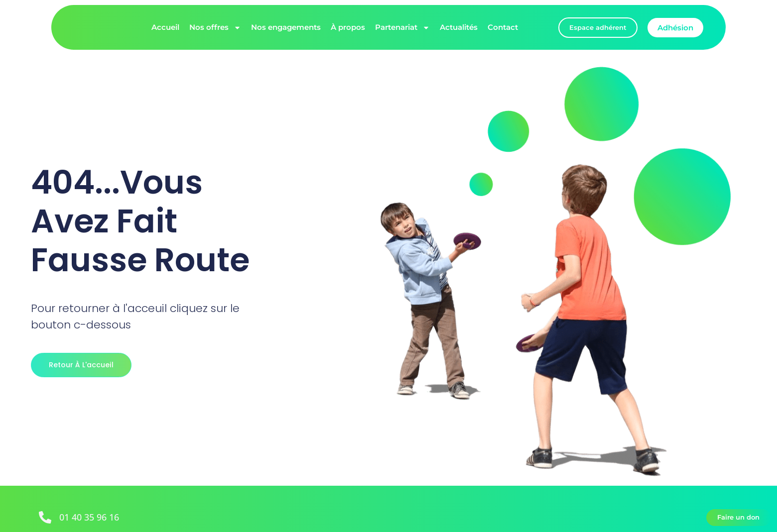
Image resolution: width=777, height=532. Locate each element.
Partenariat (402, 28)
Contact (503, 27)
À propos (348, 27)
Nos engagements (286, 27)
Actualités (459, 27)
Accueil (165, 27)
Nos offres (215, 28)
